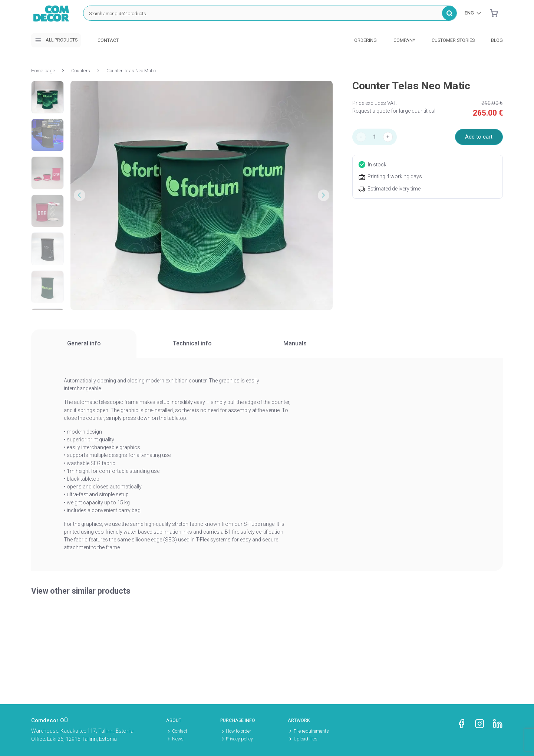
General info (84, 343)
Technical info (192, 343)
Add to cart (479, 137)
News (178, 739)
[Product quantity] (375, 137)
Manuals (295, 343)
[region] (267, 344)
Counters (81, 71)
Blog (497, 40)
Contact (108, 40)
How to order (238, 731)
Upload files (306, 739)
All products (56, 40)
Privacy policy (239, 739)
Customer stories (453, 40)
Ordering (365, 40)
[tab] (84, 344)
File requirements (311, 731)
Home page (43, 71)
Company (404, 40)
